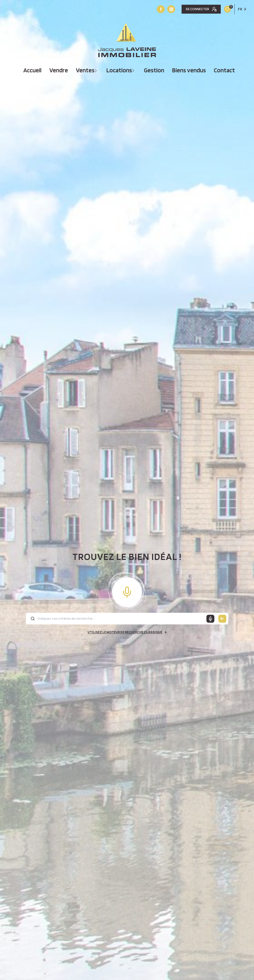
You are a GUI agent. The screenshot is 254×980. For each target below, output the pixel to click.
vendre (59, 70)
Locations (119, 70)
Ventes (85, 70)
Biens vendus (189, 70)
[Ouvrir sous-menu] (96, 70)
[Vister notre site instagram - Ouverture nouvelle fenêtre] (171, 9)
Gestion (154, 70)
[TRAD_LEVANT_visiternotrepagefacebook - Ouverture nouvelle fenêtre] (161, 9)
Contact (224, 70)
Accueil (32, 70)
